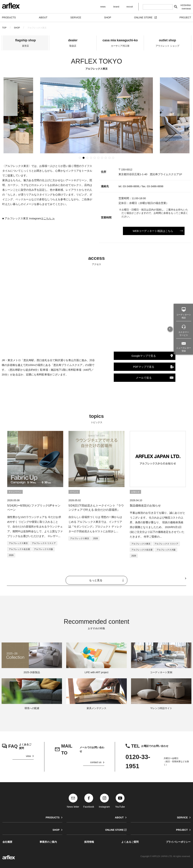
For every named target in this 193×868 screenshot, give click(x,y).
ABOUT (119, 817)
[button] (80, 158)
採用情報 (89, 842)
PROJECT (182, 830)
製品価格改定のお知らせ (145, 506)
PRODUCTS (53, 817)
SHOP (17, 28)
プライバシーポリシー (178, 842)
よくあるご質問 (130, 842)
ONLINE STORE (114, 830)
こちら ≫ (49, 218)
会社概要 (7, 842)
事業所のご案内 (48, 842)
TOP (4, 28)
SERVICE (182, 817)
